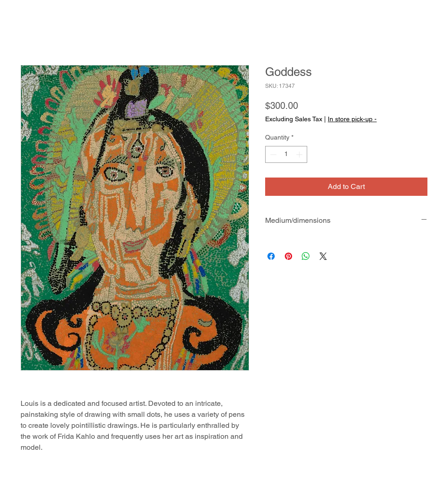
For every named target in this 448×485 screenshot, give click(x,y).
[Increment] (300, 154)
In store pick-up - (352, 119)
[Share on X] (323, 256)
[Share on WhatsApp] (306, 256)
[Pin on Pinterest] (288, 256)
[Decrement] (272, 154)
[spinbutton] (286, 154)
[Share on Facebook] (271, 256)
